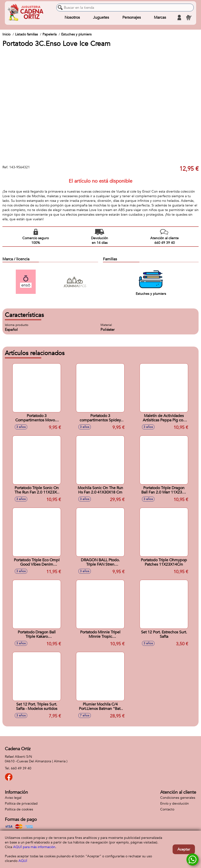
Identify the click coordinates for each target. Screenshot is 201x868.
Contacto (167, 809)
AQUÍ (23, 861)
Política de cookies (19, 809)
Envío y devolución (175, 804)
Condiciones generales (178, 798)
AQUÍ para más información (34, 847)
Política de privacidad (21, 804)
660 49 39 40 (21, 768)
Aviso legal (13, 798)
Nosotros (72, 17)
